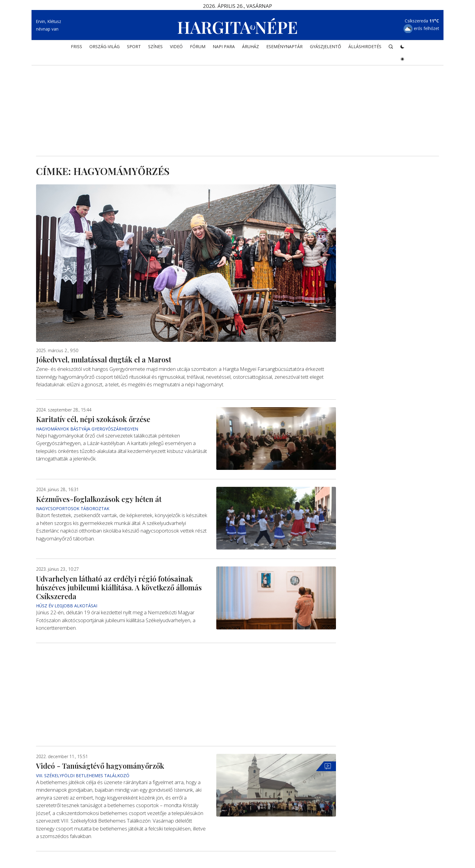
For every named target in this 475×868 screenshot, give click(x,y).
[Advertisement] (237, 105)
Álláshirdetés (365, 47)
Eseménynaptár (284, 47)
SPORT (134, 47)
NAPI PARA (224, 47)
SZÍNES (155, 47)
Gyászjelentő (326, 47)
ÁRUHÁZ (251, 47)
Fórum (198, 47)
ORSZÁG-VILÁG (105, 47)
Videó (176, 47)
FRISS (76, 47)
